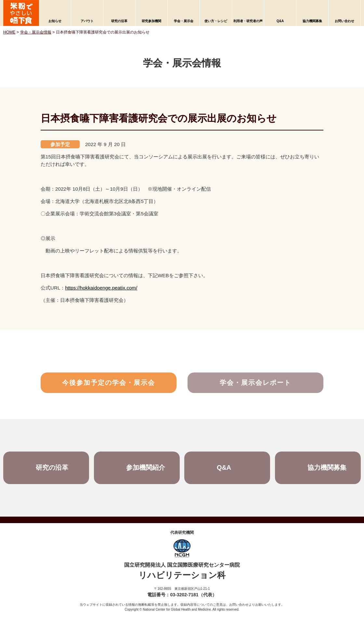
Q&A (280, 21)
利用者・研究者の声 (248, 21)
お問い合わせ (344, 21)
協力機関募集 (312, 21)
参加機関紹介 (146, 468)
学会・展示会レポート (255, 383)
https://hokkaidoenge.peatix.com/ (101, 288)
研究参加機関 (151, 21)
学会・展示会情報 (36, 32)
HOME (9, 32)
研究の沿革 (119, 21)
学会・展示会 (184, 21)
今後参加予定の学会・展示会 (109, 383)
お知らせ (55, 21)
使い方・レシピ (216, 21)
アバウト (87, 21)
